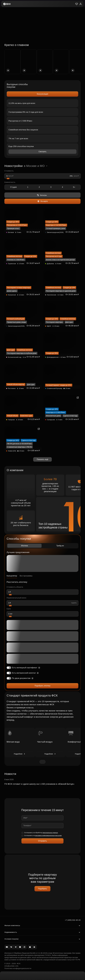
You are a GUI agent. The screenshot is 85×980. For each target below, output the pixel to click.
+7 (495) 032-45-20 (73, 920)
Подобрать (43, 889)
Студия (13, 187)
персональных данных (50, 833)
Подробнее (20, 754)
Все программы (26, 576)
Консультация (42, 94)
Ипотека (25, 546)
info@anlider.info (11, 966)
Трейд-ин (60, 546)
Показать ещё (42, 459)
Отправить (42, 841)
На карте (42, 201)
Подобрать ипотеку (42, 686)
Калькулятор (12, 576)
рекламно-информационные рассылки (48, 835)
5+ (74, 187)
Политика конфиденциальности (18, 968)
